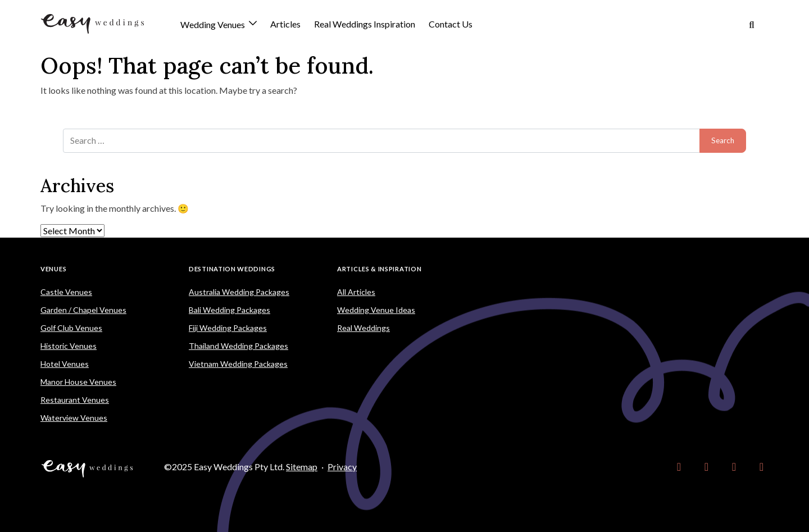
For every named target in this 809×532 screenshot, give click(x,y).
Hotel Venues (65, 364)
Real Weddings (363, 328)
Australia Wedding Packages (239, 292)
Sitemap (302, 467)
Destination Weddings (232, 269)
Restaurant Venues (75, 400)
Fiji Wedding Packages (228, 328)
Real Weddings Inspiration (365, 24)
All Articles (356, 292)
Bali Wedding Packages (229, 310)
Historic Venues (69, 346)
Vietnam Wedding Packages (238, 364)
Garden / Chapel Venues (83, 310)
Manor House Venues (78, 382)
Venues (53, 269)
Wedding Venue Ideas (376, 310)
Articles (285, 24)
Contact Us (451, 24)
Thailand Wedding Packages (238, 346)
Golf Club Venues (71, 328)
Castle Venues (66, 292)
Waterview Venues (74, 418)
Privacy (342, 467)
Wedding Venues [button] (213, 25)
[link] (679, 467)
